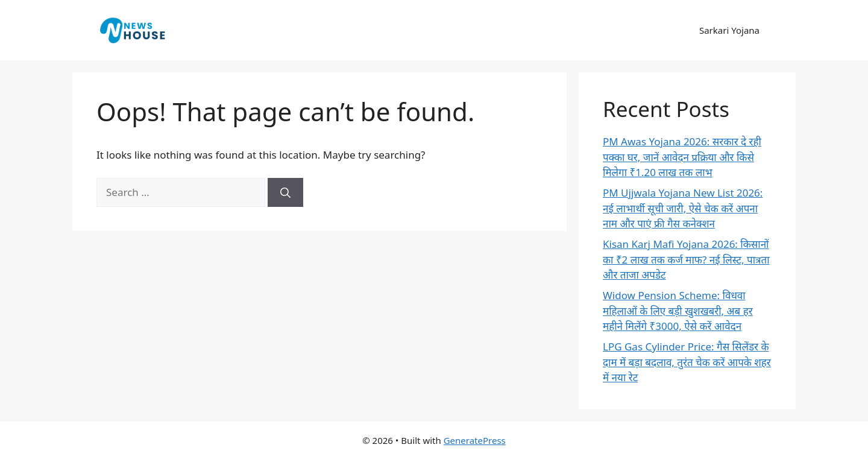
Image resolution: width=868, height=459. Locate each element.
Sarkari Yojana (729, 30)
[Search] (285, 192)
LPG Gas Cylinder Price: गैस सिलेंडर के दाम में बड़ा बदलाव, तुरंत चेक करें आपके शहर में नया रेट (687, 362)
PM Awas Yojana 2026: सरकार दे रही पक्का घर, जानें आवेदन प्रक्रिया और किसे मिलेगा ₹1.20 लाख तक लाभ (682, 157)
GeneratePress (475, 440)
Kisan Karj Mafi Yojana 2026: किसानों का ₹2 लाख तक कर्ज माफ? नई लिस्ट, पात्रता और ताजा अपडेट (686, 259)
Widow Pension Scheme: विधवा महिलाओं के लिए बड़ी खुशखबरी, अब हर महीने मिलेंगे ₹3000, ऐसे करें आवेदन (678, 311)
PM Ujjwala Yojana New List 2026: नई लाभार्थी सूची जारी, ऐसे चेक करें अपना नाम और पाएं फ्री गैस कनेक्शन (683, 208)
